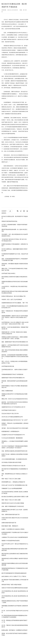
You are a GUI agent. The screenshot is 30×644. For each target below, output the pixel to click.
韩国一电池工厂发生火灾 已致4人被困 (11, 479)
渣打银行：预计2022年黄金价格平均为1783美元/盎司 (15, 428)
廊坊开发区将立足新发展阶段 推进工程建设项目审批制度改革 (15, 554)
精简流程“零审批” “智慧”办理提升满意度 (11, 585)
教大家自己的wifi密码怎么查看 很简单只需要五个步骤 (15, 497)
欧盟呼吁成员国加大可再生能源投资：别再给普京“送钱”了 (15, 245)
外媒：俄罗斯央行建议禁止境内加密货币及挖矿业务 (14, 451)
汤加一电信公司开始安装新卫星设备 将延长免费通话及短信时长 (15, 351)
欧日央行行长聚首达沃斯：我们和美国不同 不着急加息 (15, 217)
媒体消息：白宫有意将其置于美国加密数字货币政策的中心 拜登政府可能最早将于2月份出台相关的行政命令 (15, 356)
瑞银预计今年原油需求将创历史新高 (11, 541)
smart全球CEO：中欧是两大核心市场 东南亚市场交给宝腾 (14, 287)
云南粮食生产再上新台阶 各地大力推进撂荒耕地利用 (15, 537)
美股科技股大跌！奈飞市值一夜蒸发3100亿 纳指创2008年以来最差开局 (14, 333)
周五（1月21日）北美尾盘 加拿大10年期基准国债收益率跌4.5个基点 (15, 362)
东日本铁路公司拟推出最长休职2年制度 (11, 462)
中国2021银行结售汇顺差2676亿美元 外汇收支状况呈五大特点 (15, 519)
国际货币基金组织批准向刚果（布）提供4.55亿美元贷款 (14, 230)
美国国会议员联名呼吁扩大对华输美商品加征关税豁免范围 (14, 395)
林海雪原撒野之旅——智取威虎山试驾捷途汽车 (13, 482)
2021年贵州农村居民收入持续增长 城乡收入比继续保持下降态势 (15, 493)
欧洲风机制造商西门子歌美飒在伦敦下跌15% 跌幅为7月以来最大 (15, 533)
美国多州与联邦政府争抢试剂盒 (9, 221)
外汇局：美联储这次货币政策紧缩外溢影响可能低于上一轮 (14, 621)
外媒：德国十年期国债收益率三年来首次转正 (13, 506)
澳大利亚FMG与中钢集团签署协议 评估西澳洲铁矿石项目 (15, 470)
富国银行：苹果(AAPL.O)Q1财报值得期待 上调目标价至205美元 (15, 424)
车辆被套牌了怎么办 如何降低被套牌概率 (12, 488)
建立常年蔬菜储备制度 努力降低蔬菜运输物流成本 (14, 573)
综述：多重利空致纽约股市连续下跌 (11, 514)
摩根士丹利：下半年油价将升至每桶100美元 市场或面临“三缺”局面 (14, 269)
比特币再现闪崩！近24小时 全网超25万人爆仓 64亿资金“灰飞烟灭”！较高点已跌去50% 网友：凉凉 (15, 323)
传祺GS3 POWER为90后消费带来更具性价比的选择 (15, 588)
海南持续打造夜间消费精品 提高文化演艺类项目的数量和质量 (15, 564)
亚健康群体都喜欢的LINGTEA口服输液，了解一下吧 (15, 303)
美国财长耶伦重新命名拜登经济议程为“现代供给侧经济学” (15, 282)
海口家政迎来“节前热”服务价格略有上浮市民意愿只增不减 (15, 580)
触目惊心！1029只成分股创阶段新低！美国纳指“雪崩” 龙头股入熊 (15, 328)
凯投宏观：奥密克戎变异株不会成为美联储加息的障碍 (14, 382)
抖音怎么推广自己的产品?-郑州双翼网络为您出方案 (14, 485)
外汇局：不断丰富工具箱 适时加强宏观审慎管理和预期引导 (15, 626)
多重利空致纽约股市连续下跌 (9, 523)
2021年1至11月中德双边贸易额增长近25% (12, 417)
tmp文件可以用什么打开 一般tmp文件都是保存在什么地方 (15, 545)
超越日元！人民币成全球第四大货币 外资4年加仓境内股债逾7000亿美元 (15, 346)
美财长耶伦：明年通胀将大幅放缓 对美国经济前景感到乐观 (15, 264)
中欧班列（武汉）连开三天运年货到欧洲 (12, 299)
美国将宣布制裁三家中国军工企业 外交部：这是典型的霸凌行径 (15, 510)
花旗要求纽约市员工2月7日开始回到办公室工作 (13, 407)
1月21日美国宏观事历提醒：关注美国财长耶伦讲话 (14, 459)
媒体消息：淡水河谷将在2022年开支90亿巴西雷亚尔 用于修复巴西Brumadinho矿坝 (15, 403)
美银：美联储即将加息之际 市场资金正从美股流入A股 (14, 475)
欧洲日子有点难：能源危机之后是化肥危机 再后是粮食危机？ (15, 455)
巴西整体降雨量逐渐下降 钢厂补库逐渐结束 (12, 374)
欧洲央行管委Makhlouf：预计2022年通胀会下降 (14, 296)
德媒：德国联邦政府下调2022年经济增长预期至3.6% (15, 342)
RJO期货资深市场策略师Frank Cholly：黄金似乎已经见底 (15, 255)
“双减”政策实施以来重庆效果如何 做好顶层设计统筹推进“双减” (14, 550)
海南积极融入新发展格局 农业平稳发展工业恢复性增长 (15, 607)
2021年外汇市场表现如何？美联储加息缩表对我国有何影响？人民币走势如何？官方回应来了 (15, 447)
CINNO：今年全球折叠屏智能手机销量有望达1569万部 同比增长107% (15, 307)
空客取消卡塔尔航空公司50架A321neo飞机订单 (13, 466)
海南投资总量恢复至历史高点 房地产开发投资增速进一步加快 (15, 602)
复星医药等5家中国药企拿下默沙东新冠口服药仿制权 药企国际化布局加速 (15, 292)
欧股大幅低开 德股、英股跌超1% (10, 526)
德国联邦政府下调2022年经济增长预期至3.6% (13, 378)
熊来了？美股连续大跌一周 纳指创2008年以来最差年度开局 (15, 312)
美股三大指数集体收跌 (7, 391)
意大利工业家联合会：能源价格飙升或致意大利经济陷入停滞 (14, 250)
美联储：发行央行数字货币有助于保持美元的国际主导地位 (14, 634)
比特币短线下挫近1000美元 (8, 273)
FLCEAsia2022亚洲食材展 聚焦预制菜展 (12, 438)
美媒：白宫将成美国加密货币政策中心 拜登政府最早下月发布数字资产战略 (15, 260)
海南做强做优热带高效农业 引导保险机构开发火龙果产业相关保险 (15, 569)
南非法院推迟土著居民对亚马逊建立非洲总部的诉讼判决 (14, 277)
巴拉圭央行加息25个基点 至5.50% (10, 414)
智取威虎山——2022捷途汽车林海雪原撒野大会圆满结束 (15, 442)
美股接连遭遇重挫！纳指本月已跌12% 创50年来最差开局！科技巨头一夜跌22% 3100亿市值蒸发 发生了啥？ (15, 317)
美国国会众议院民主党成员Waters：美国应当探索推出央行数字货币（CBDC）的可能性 (15, 338)
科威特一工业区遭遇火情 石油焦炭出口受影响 (13, 529)
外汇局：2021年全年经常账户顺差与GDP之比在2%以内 (15, 611)
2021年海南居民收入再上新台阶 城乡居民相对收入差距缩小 (15, 592)
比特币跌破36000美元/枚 (8, 366)
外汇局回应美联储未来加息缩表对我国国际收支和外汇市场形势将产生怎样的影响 (14, 616)
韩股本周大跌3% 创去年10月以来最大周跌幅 (13, 503)
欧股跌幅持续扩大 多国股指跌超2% (10, 431)
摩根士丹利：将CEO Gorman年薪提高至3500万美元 (15, 399)
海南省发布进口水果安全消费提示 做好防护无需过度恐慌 (15, 559)
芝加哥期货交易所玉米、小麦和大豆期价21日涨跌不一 (15, 370)
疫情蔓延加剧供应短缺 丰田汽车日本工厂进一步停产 (15, 420)
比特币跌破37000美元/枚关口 (9, 410)
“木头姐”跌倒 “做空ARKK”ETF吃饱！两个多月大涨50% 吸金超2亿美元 (14, 240)
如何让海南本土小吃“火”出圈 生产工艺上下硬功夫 (14, 576)
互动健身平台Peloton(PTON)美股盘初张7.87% (13, 435)
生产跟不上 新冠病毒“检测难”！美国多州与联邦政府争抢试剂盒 (14, 225)
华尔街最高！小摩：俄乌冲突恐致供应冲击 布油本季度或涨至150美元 (15, 235)
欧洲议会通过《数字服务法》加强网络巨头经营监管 (14, 630)
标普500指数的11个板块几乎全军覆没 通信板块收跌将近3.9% (15, 387)
